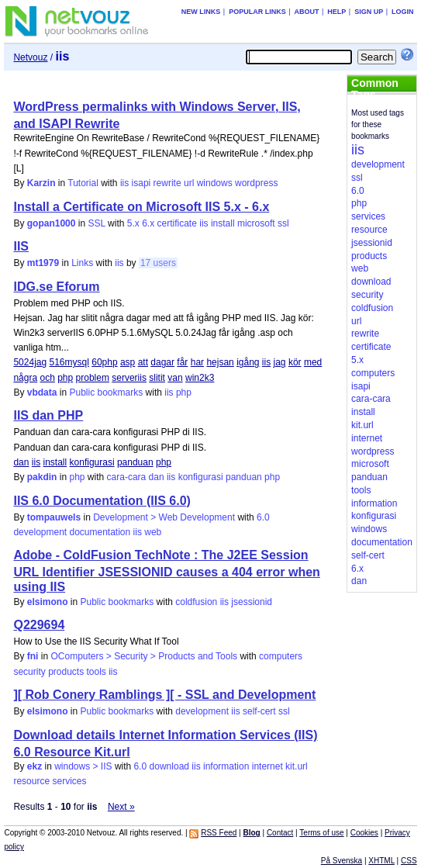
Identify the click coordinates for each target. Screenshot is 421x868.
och (47, 378)
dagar (162, 362)
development (40, 532)
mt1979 (43, 263)
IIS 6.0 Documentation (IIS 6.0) (102, 501)
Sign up (369, 12)
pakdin (42, 477)
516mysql (69, 362)
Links (82, 263)
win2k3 (200, 378)
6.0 (263, 517)
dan (21, 462)
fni (33, 656)
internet (267, 766)
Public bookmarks (107, 393)
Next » (121, 807)
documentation (100, 532)
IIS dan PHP (48, 415)
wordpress (256, 183)
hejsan (220, 362)
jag (280, 362)
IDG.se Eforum (56, 287)
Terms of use (321, 833)
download (169, 766)
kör (295, 362)
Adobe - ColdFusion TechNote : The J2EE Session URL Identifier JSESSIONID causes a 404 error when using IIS (166, 571)
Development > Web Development (164, 517)
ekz (35, 766)
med (313, 362)
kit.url (297, 766)
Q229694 (39, 625)
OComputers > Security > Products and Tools (144, 656)
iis (124, 183)
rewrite (167, 183)
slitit (157, 378)
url (189, 183)
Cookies (364, 833)
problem (93, 378)
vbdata (42, 393)
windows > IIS (83, 766)
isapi (141, 183)
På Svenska (342, 861)
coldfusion (196, 602)
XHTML (381, 861)
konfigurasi (92, 462)
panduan (135, 462)
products (66, 672)
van (175, 378)
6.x (148, 223)
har (197, 362)
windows (215, 183)
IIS (21, 246)
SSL (97, 223)
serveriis (129, 378)
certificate (177, 223)
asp (128, 362)
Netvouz (30, 57)
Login (403, 12)
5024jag (30, 362)
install (223, 223)
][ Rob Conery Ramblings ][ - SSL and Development (164, 695)
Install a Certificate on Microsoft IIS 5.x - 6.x (141, 207)
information (226, 766)
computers (281, 656)
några (25, 378)
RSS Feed (219, 833)
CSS (409, 861)
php (65, 378)
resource (31, 781)
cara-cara (127, 477)
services (69, 781)
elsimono (48, 602)
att (143, 362)
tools (97, 672)
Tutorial (83, 183)
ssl (283, 223)
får (182, 362)
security (29, 672)
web (153, 532)
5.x (133, 223)
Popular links (257, 12)
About (307, 12)
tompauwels (54, 517)
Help (336, 12)
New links (201, 12)
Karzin (41, 183)
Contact (280, 833)
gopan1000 (52, 223)
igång (248, 362)
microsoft (256, 223)
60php (104, 362)
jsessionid (252, 602)
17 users (158, 263)
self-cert (259, 711)
